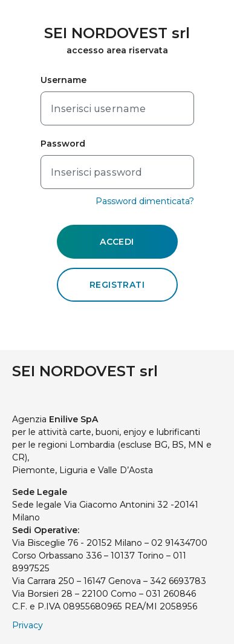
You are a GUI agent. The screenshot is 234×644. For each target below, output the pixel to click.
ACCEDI (117, 242)
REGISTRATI (117, 285)
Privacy (28, 625)
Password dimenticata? (145, 201)
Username (64, 80)
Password (63, 144)
